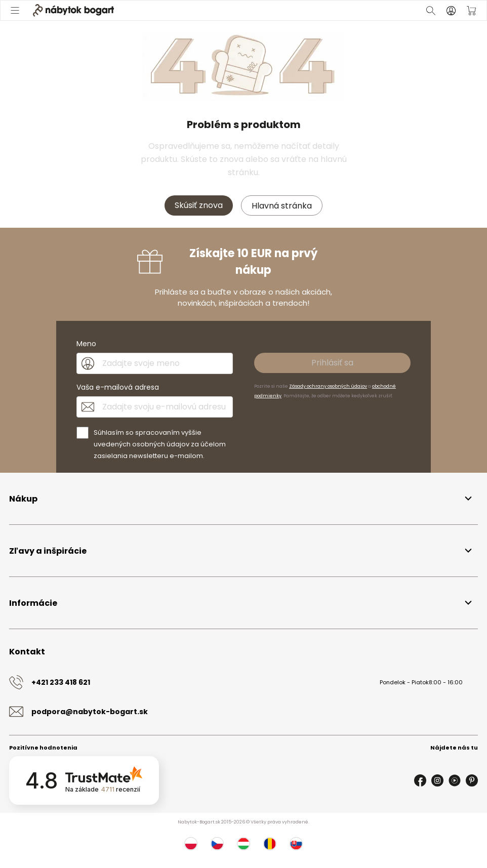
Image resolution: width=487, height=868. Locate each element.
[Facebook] (420, 780)
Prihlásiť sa (332, 363)
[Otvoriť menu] (16, 10)
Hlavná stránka (282, 206)
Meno (86, 344)
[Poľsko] (191, 844)
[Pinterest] (472, 780)
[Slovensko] (296, 844)
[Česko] (217, 844)
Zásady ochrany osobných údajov (328, 386)
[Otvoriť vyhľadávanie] (431, 10)
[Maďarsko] (243, 844)
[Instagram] (437, 780)
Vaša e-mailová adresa (118, 387)
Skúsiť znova (199, 205)
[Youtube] (455, 780)
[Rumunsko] (270, 844)
